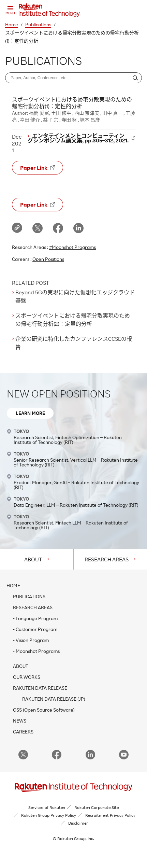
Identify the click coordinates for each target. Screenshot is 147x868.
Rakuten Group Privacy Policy (49, 815)
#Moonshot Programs (72, 247)
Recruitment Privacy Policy (110, 815)
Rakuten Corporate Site (97, 807)
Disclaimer (78, 823)
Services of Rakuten (47, 807)
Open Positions (48, 259)
